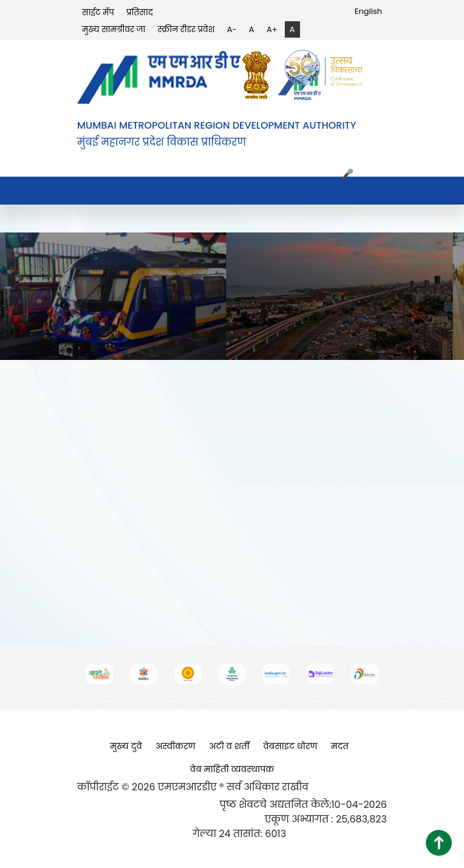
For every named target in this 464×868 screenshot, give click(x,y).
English (368, 11)
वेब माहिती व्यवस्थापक (232, 769)
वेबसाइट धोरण (290, 746)
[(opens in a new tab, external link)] (259, 75)
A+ (272, 29)
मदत (340, 746)
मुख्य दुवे (126, 746)
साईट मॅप (98, 12)
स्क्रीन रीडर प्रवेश (186, 29)
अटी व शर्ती (229, 746)
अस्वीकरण (176, 746)
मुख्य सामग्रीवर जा (114, 29)
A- (232, 29)
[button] (439, 843)
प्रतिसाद (140, 12)
